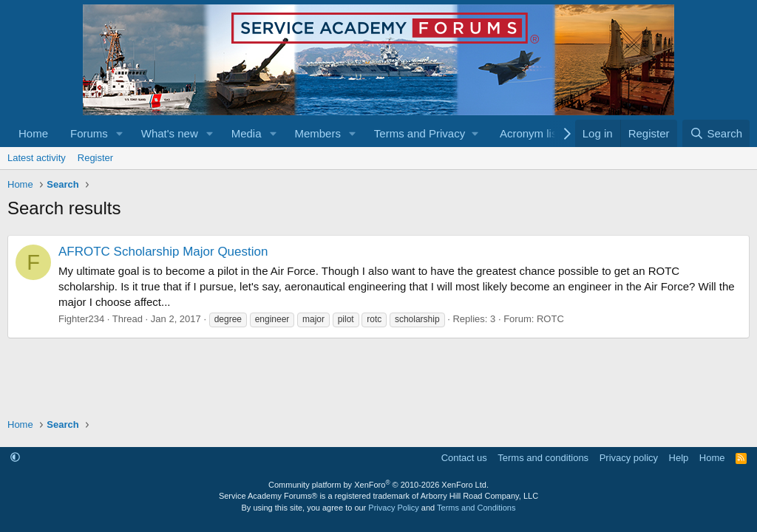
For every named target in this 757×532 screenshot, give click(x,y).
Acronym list (530, 133)
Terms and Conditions (476, 508)
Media (247, 133)
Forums (89, 133)
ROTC (550, 319)
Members (318, 133)
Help (679, 458)
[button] (120, 133)
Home (33, 133)
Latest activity (37, 158)
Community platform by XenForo (378, 485)
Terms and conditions (543, 458)
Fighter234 (81, 319)
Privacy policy (629, 458)
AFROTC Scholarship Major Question (163, 252)
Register (95, 158)
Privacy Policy (393, 508)
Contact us (464, 458)
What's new (170, 133)
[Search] (716, 133)
